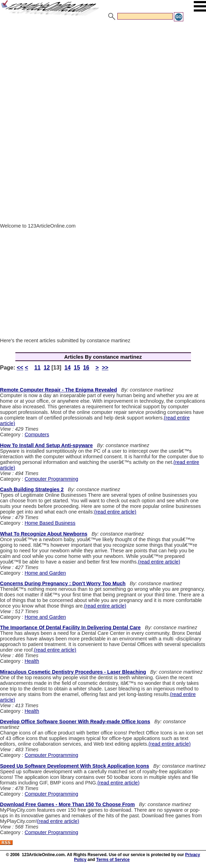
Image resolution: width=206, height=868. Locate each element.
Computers (37, 435)
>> (105, 368)
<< (20, 368)
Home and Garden (45, 573)
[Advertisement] (103, 74)
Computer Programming (51, 479)
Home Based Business (50, 523)
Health (32, 661)
